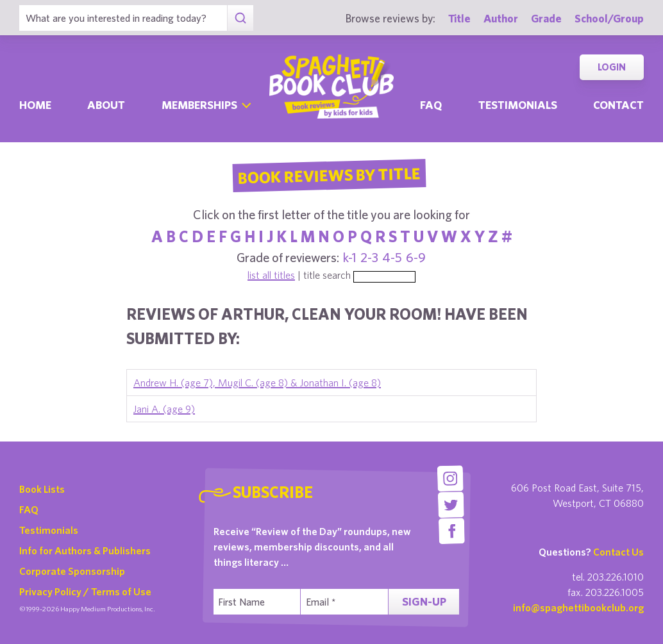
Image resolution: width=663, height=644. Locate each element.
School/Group (609, 18)
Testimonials (518, 105)
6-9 (416, 257)
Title (459, 18)
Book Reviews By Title (329, 175)
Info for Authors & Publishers (85, 550)
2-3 (369, 257)
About (106, 105)
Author (501, 18)
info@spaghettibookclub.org (578, 607)
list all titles (271, 275)
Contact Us (618, 552)
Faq (431, 105)
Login (612, 67)
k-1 (350, 257)
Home (35, 105)
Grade (546, 18)
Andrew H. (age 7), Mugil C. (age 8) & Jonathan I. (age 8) (257, 383)
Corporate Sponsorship (72, 571)
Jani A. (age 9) (164, 409)
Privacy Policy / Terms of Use (85, 591)
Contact (618, 105)
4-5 (392, 257)
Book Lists (42, 489)
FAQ (29, 509)
